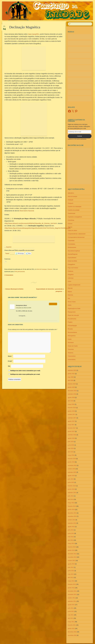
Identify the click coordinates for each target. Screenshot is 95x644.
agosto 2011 (71, 605)
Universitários (72, 360)
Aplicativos (71, 193)
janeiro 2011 (71, 629)
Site (9, 366)
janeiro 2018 (71, 411)
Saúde (70, 339)
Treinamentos (72, 356)
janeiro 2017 (71, 431)
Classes (50, 269)
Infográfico (71, 275)
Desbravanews (72, 247)
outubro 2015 (72, 469)
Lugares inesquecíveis (74, 285)
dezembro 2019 (72, 391)
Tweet (7, 253)
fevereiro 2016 (72, 459)
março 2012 (71, 581)
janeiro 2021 (71, 374)
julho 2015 (71, 479)
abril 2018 (71, 401)
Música (70, 292)
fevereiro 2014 (72, 506)
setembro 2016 (72, 435)
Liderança (71, 278)
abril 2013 (71, 540)
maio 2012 (71, 574)
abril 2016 (71, 452)
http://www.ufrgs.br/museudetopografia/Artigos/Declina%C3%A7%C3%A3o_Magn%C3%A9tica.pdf (37, 228)
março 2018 (71, 404)
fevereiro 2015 (72, 486)
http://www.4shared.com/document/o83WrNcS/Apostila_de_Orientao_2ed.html (31, 223)
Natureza (70, 295)
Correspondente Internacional (76, 237)
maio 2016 (71, 448)
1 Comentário (9, 275)
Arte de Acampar (42, 269)
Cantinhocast (71, 213)
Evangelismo (71, 264)
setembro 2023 (72, 370)
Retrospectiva (72, 336)
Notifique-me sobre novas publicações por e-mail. (25, 374)
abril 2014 (71, 499)
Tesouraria (71, 349)
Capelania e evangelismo (75, 217)
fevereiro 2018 (72, 408)
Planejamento (72, 312)
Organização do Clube (74, 309)
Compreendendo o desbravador (77, 234)
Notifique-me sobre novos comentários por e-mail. (25, 371)
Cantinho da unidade (74, 210)
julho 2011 (71, 608)
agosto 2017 (71, 421)
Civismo (70, 224)
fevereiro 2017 (72, 428)
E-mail (10, 361)
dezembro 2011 (72, 591)
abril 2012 (71, 578)
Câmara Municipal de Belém (13, 289)
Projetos (70, 322)
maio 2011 (71, 615)
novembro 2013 (72, 516)
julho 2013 (71, 530)
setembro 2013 (72, 523)
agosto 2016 (71, 438)
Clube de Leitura (72, 230)
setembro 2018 (72, 394)
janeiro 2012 (71, 588)
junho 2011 (71, 611)
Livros (69, 281)
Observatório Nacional (27, 211)
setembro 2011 (72, 601)
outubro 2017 (72, 414)
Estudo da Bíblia (72, 261)
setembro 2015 (72, 472)
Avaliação (71, 200)
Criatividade (71, 241)
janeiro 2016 (71, 462)
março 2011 (71, 622)
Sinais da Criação (73, 346)
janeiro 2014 (71, 510)
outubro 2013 (72, 520)
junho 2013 (71, 533)
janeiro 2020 (71, 387)
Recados (70, 329)
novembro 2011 (72, 595)
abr (4, 27)
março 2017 (71, 425)
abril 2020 (71, 380)
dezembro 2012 (72, 554)
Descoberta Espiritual (74, 251)
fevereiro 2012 (72, 584)
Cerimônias (71, 220)
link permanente (20, 272)
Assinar (80, 136)
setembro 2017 (72, 418)
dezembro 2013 (72, 513)
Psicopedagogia (72, 326)
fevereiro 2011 (72, 625)
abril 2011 (71, 618)
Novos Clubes (72, 302)
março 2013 (71, 544)
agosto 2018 (71, 398)
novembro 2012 (72, 557)
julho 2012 (71, 567)
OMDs (70, 305)
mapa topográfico (34, 34)
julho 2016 (71, 442)
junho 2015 (71, 482)
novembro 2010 (72, 635)
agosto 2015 (71, 476)
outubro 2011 (72, 598)
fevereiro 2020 (72, 384)
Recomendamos (72, 332)
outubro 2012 (72, 561)
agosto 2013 (71, 527)
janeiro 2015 (71, 489)
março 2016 (71, 455)
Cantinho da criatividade (75, 207)
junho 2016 (71, 445)
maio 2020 (71, 377)
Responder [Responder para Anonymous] (53, 304)
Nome (10, 356)
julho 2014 (71, 496)
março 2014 (71, 503)
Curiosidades (71, 244)
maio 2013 (71, 537)
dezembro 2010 (72, 632)
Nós (69, 298)
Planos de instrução (73, 315)
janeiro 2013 (71, 550)
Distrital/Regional (73, 254)
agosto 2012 (71, 564)
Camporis (70, 203)
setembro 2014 (72, 493)
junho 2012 (71, 571)
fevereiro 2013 (72, 547)
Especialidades (72, 258)
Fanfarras (70, 271)
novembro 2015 (72, 465)
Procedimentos (72, 319)
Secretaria (71, 343)
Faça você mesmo (73, 268)
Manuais (70, 288)
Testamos (70, 353)
